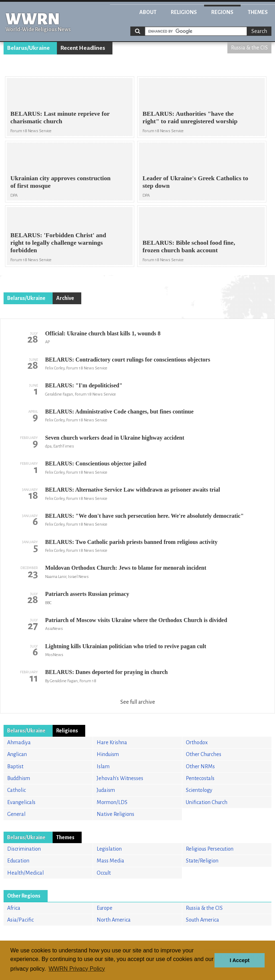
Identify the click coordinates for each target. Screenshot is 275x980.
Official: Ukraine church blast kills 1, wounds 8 (103, 333)
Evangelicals (21, 802)
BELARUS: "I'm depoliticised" (84, 385)
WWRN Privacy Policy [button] (77, 969)
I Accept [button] (239, 960)
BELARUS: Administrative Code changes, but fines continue (119, 412)
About (148, 12)
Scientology (199, 790)
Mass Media (110, 861)
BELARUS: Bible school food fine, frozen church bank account (189, 246)
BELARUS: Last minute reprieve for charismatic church (60, 117)
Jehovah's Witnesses (120, 778)
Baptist (15, 766)
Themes (258, 12)
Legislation (109, 849)
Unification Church (207, 802)
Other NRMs (200, 766)
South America (202, 920)
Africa (14, 908)
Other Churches (204, 754)
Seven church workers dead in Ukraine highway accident (115, 438)
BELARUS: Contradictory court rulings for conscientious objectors (128, 360)
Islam (103, 766)
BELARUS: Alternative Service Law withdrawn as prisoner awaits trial (133, 490)
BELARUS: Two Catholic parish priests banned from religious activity (131, 542)
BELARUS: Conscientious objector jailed (96, 463)
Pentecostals (200, 778)
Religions (184, 12)
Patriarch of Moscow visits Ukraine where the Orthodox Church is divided (136, 620)
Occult (104, 873)
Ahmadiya (19, 742)
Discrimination (24, 849)
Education (18, 861)
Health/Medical (25, 873)
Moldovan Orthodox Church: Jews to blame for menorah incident (126, 568)
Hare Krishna (112, 742)
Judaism (106, 790)
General (16, 814)
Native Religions (115, 814)
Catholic (16, 790)
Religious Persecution (210, 849)
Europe (105, 908)
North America (114, 920)
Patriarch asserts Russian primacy (87, 594)
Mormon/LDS (112, 802)
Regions (222, 12)
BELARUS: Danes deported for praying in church (107, 672)
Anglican (17, 754)
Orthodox (197, 742)
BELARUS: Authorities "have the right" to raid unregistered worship (190, 117)
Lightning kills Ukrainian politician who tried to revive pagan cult (126, 646)
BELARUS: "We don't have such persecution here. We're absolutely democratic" (144, 516)
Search (259, 31)
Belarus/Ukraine (28, 48)
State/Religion (202, 861)
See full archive (138, 702)
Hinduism (108, 754)
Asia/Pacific (20, 920)
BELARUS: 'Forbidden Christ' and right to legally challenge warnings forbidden (58, 243)
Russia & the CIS (249, 48)
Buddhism (19, 778)
